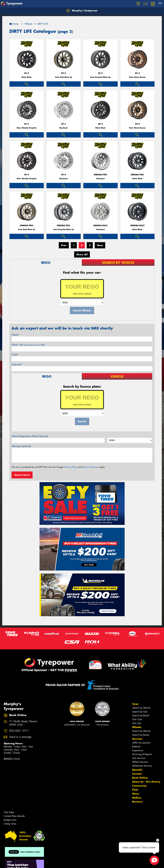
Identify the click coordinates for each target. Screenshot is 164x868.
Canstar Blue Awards (14, 816)
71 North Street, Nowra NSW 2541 (23, 723)
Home (14, 24)
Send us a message (20, 737)
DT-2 (27, 73)
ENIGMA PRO (101, 175)
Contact (137, 774)
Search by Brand (141, 715)
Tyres (135, 704)
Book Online (140, 778)
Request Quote (22, 475)
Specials (137, 770)
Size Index (9, 812)
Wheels (137, 727)
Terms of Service (91, 467)
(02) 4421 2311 (19, 731)
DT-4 (137, 124)
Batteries (136, 747)
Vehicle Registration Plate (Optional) (30, 436)
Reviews (137, 802)
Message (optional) (21, 446)
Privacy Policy (71, 467)
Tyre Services (139, 758)
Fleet (135, 790)
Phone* (28, 345)
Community (139, 786)
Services (137, 739)
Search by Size (140, 712)
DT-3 (137, 73)
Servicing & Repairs (142, 754)
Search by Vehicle (141, 708)
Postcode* (17, 365)
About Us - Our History (146, 782)
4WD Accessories (141, 743)
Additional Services (142, 766)
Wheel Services (140, 762)
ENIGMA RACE (100, 226)
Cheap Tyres (10, 824)
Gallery (137, 798)
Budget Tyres (10, 820)
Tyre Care (137, 719)
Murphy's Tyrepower (82, 11)
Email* (15, 355)
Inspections (138, 750)
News (136, 794)
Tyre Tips (137, 723)
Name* (15, 335)
